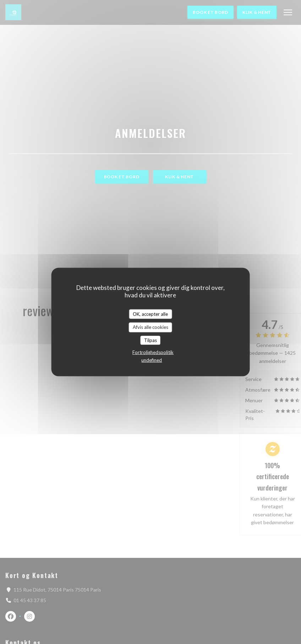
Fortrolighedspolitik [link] (153, 352)
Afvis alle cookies (150, 327)
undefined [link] (152, 360)
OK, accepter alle (150, 314)
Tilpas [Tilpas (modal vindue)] (150, 340)
